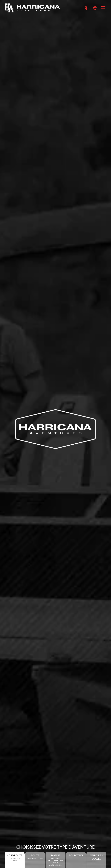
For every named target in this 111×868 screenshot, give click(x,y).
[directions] (95, 8)
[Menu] (103, 8)
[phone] (87, 8)
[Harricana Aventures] (32, 8)
